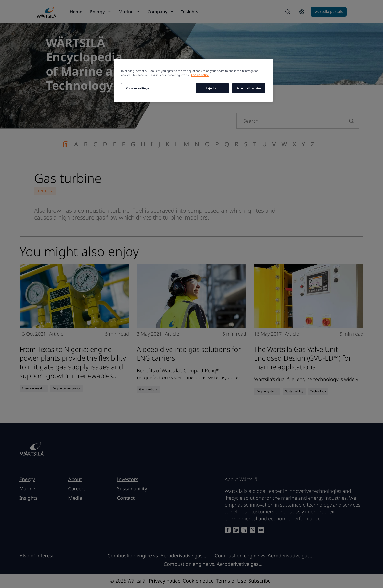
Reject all (212, 88)
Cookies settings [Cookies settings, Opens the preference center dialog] (138, 88)
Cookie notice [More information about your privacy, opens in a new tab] (200, 75)
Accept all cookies (249, 88)
